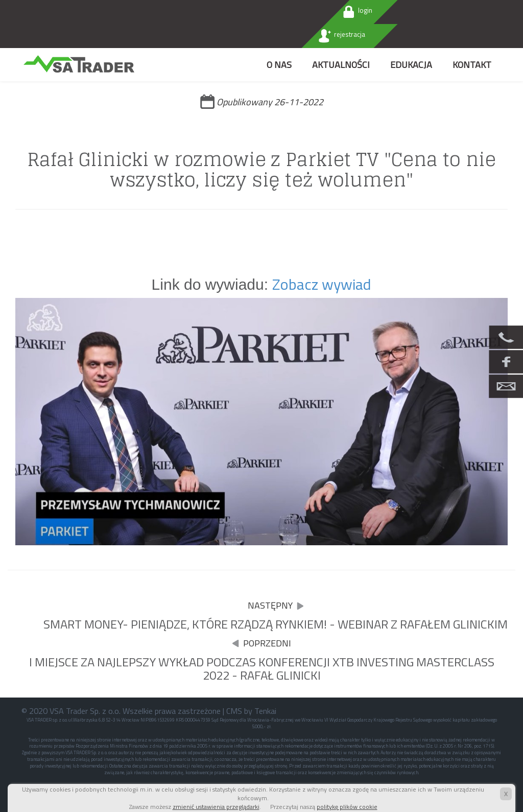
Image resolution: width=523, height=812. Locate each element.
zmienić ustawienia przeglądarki (216, 807)
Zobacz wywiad (322, 284)
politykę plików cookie (347, 807)
